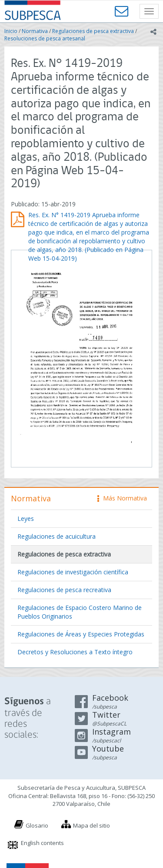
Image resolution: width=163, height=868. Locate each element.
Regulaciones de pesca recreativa (64, 590)
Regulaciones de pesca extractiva (93, 31)
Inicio (11, 31)
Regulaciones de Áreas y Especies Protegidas (81, 634)
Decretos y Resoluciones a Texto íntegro (75, 652)
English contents (42, 843)
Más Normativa (122, 498)
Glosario (37, 825)
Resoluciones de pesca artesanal (45, 38)
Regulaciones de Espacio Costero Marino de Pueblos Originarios (80, 612)
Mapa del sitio (91, 825)
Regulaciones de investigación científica (73, 572)
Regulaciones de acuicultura (57, 536)
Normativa (35, 31)
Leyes (26, 518)
